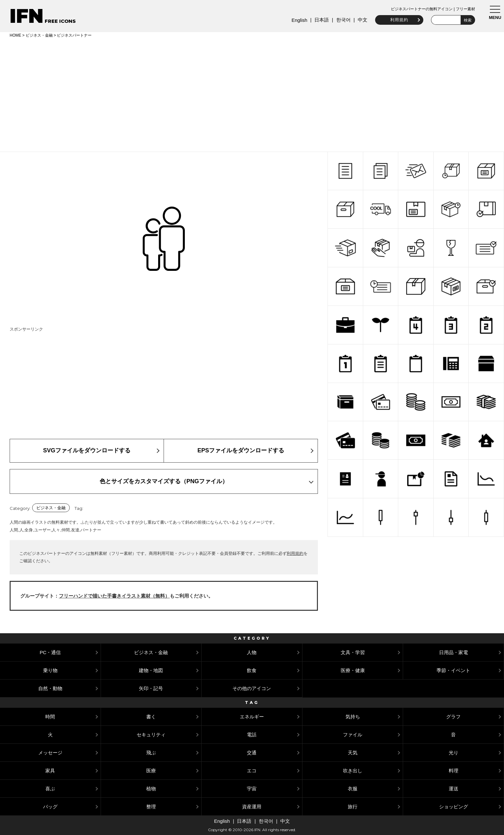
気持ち (353, 717)
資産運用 (252, 807)
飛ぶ (151, 753)
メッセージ (50, 753)
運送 (454, 789)
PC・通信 (50, 652)
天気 (353, 753)
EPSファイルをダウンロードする (241, 450)
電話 (252, 735)
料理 (454, 771)
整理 (151, 807)
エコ (252, 771)
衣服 (353, 789)
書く (151, 717)
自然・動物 (50, 688)
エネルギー (252, 717)
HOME (15, 35)
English (297, 20)
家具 (50, 771)
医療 (151, 771)
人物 (252, 652)
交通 (252, 753)
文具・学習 (353, 652)
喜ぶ (50, 789)
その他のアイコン (252, 688)
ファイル (353, 735)
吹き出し (353, 771)
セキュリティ (151, 735)
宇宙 (252, 789)
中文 (360, 20)
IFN (27, 16)
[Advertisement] (252, 94)
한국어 (341, 20)
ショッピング (454, 807)
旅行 (353, 807)
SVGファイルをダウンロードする (87, 450)
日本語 (319, 20)
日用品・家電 (454, 652)
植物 (151, 789)
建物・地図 (151, 670)
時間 (50, 717)
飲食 (252, 670)
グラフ (453, 717)
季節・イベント (453, 670)
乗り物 (50, 670)
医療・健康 (353, 670)
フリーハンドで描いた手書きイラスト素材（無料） (114, 596)
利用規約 (397, 20)
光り (454, 753)
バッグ (50, 807)
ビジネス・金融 (39, 35)
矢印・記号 (151, 688)
